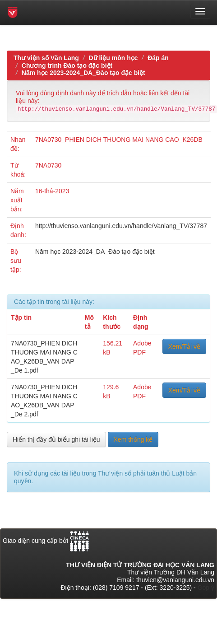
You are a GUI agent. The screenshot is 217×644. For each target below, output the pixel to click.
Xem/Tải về (184, 346)
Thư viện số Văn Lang (46, 58)
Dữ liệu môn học (113, 58)
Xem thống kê (133, 439)
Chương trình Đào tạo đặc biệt (67, 65)
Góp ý (206, 588)
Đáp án (158, 58)
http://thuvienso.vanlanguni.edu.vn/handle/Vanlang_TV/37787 (121, 226)
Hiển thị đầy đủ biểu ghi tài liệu (56, 439)
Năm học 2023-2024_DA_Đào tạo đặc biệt (83, 73)
